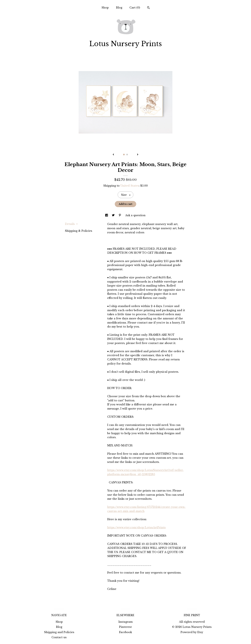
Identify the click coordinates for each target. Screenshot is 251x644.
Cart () (135, 8)
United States (130, 186)
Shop (105, 8)
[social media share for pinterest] (120, 215)
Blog (119, 8)
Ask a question (135, 215)
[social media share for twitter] (114, 215)
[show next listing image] (138, 155)
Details (71, 224)
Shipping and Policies (59, 632)
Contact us (59, 637)
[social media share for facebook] (107, 215)
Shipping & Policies (79, 231)
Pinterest (125, 627)
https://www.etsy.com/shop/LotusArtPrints (136, 527)
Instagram (125, 622)
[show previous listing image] (113, 155)
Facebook (125, 632)
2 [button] (127, 155)
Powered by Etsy (192, 632)
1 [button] (124, 155)
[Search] (148, 8)
